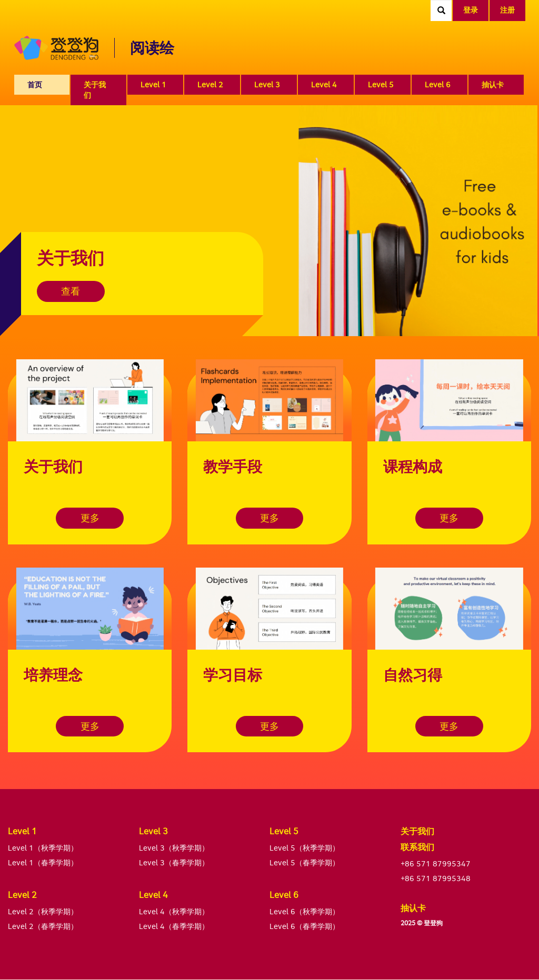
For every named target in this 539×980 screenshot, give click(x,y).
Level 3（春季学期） (174, 862)
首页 (35, 84)
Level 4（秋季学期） (174, 911)
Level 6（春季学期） (305, 926)
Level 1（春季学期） (43, 862)
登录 (471, 10)
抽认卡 (493, 84)
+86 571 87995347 (436, 863)
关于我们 (95, 90)
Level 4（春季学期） (174, 926)
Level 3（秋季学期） (174, 848)
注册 (507, 10)
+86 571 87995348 (436, 878)
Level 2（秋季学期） (43, 911)
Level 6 (438, 84)
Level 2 (210, 84)
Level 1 (153, 84)
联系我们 (417, 847)
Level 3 (267, 84)
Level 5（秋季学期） (305, 848)
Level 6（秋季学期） (305, 911)
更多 (90, 518)
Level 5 (381, 84)
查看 (71, 291)
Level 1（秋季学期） (43, 848)
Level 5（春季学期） (305, 862)
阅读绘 (152, 48)
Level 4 (324, 84)
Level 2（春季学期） (43, 926)
